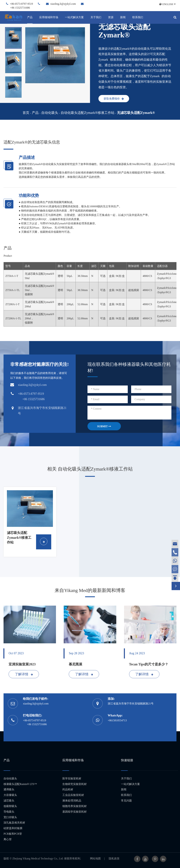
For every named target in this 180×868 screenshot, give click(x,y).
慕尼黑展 (76, 664)
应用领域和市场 (49, 17)
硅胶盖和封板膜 (13, 828)
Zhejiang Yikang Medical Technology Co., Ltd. (38, 858)
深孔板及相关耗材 (14, 823)
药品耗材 (68, 789)
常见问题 (126, 801)
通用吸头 (9, 789)
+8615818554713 (117, 720)
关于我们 (96, 17)
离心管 (8, 839)
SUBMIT (104, 426)
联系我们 (138, 17)
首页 (26, 113)
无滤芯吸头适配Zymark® (136, 113)
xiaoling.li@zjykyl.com (63, 4)
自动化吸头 (50, 113)
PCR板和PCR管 (13, 834)
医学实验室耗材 (72, 778)
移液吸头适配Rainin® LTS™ (20, 784)
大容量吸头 (10, 795)
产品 (30, 17)
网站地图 (95, 858)
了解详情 (24, 674)
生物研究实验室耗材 (74, 784)
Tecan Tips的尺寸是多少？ (149, 664)
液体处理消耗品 (72, 801)
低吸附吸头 (10, 806)
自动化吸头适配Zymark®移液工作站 (88, 113)
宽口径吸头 (10, 817)
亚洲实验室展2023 (22, 664)
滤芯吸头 (9, 801)
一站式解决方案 (74, 17)
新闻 (123, 17)
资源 (111, 17)
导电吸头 (9, 812)
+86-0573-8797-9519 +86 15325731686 (35, 722)
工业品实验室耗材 (73, 795)
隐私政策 (114, 858)
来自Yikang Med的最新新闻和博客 (90, 590)
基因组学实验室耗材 (74, 812)
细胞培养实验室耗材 (74, 806)
